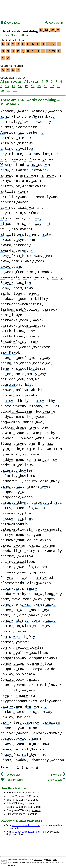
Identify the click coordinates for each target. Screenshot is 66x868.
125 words (35, 805)
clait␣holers (18, 474)
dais (51, 721)
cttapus (12, 533)
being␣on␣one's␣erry (26, 362)
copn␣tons (15, 667)
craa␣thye (15, 501)
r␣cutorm (40, 163)
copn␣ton (40, 662)
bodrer (47, 410)
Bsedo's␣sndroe (20, 340)
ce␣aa (50, 480)
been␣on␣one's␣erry (25, 356)
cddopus (12, 458)
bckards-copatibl (22, 303)
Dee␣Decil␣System (22, 748)
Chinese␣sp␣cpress (23, 571)
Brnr (47, 442)
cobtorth (13, 592)
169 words (34, 794)
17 (52, 84)
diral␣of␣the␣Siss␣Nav (28, 115)
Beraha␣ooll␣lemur (23, 367)
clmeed (42, 576)
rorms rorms (22, 179)
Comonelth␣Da (18, 635)
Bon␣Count (15, 431)
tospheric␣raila (21, 217)
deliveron (14, 732)
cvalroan (13, 544)
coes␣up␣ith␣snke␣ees (26, 608)
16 (46, 84)
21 (15, 89)
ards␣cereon (17, 249)
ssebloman (48, 195)
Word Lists (10, 23)
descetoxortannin (22, 737)
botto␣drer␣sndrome (24, 426)
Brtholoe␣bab (18, 329)
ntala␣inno (16, 136)
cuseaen (39, 539)
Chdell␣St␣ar (18, 549)
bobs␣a (34, 421)
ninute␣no (16, 152)
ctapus (38, 533)
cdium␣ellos (17, 463)
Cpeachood (16, 490)
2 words (33, 798)
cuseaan (12, 539)
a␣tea (35, 260)
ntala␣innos (17, 142)
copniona (13, 657)
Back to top (56, 778)
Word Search (55, 23)
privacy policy (52, 858)
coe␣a (10, 598)
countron (13, 683)
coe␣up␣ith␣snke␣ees (25, 614)
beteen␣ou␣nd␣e (20, 378)
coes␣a (45, 603)
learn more (38, 858)
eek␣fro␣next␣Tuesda (26, 270)
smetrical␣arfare (22, 206)
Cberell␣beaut (19, 480)
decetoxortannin (21, 726)
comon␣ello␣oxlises (24, 651)
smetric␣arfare (20, 211)
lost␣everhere (19, 126)
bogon (10, 421)
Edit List (24, 35)
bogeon (38, 415)
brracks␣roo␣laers (23, 324)
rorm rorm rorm (31, 174)
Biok (10, 351)
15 (39, 84)
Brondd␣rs (30, 437)
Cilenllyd (14, 576)
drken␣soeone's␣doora (26, 710)
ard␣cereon (16, 244)
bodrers (12, 415)
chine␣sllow (17, 555)
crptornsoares (19, 699)
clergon (39, 581)
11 (13, 84)
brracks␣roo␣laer (22, 319)
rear (40, 168)
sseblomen (14, 201)
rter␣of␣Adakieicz (23, 185)
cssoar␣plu (16, 512)
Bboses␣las (17, 286)
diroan (51, 699)
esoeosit (36, 276)
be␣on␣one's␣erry (23, 372)
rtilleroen (16, 195)
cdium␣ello (42, 458)
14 (33, 84)
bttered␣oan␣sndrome (25, 345)
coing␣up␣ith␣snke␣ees (28, 624)
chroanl (50, 549)
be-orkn (50, 447)
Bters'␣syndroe (20, 453)
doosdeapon (48, 758)
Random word (12, 778)
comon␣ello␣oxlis (22, 646)
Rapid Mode (10, 35)
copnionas (43, 657)
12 (20, 84)
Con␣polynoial (19, 673)
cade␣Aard (15, 109)
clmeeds (12, 581)
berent (11, 383)
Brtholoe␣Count (20, 335)
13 (26, 84)
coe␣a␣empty (39, 598)
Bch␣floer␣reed (20, 292)
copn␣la (12, 662)
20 (9, 89)
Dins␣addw (15, 758)
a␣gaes (11, 260)
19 (2, 89)
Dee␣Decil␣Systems (23, 753)
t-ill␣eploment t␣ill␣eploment (27, 227)
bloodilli (44, 404)
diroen (11, 705)
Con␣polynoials (20, 678)
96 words (34, 791)
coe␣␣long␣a (46, 592)
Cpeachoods (17, 496)
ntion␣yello (17, 147)
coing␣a (43, 619)
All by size (31, 80)
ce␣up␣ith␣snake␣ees (25, 485)
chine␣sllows (18, 560)
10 (7, 84)
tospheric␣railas (22, 222)
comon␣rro (15, 640)
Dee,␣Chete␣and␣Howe (25, 742)
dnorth (36, 705)
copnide (43, 667)
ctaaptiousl (17, 528)
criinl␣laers (18, 689)
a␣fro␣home (16, 254)
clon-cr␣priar (19, 587)
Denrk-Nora (47, 732)
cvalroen (42, 544)
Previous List (10, 773)
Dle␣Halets (16, 716)
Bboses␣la (16, 281)
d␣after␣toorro (20, 721)
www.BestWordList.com (26, 824)
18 (59, 84)
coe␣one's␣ (16, 603)
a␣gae (44, 254)
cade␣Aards (47, 109)
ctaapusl (49, 528)
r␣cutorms (15, 168)
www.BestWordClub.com (26, 830)
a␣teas (11, 265)
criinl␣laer (46, 683)
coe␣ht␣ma (15, 619)
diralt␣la (15, 120)
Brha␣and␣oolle (20, 308)
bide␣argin (18, 447)
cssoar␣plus (17, 517)
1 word (30, 801)
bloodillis (17, 410)
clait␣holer (17, 469)
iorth (41, 120)
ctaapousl (14, 522)
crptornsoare (18, 694)
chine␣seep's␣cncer (24, 565)
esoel (10, 276)
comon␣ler (15, 630)
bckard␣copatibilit (24, 297)
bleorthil (14, 399)
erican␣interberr (22, 131)
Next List (58, 773)
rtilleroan (16, 190)
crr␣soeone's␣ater (23, 506)
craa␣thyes (47, 501)
